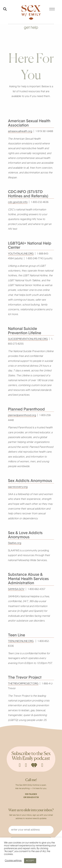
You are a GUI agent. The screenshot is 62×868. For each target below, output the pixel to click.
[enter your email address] (31, 830)
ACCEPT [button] (30, 861)
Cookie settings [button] (13, 861)
